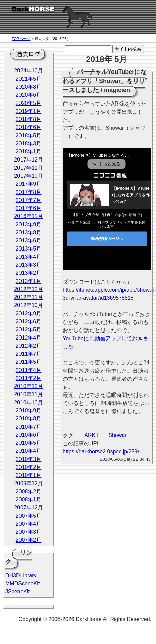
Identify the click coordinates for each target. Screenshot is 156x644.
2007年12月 (28, 508)
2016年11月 (28, 216)
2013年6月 (29, 241)
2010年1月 (29, 475)
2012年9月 (29, 313)
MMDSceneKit (23, 583)
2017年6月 (29, 208)
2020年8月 (29, 87)
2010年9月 (29, 411)
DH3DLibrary (21, 575)
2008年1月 (29, 500)
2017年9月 (29, 184)
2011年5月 (29, 362)
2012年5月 (29, 330)
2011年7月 (29, 354)
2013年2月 (29, 273)
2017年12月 (28, 160)
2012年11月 (28, 297)
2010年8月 (29, 419)
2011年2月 (29, 378)
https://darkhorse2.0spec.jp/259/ (101, 452)
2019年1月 (29, 111)
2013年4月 (29, 257)
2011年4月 (29, 370)
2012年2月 (29, 346)
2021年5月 (29, 79)
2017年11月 (28, 168)
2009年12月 (28, 483)
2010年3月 (29, 459)
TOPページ (21, 39)
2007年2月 (29, 540)
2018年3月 (29, 143)
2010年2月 (29, 467)
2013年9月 (29, 224)
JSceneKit (17, 592)
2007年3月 (29, 532)
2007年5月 (29, 516)
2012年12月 (28, 289)
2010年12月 (28, 386)
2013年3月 (29, 265)
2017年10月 (28, 176)
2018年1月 (29, 152)
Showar (117, 435)
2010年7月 (29, 427)
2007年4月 (29, 524)
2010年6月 (29, 435)
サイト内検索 (128, 49)
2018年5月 (29, 135)
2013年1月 (29, 281)
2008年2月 (29, 491)
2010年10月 (28, 402)
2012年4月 (29, 338)
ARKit (91, 435)
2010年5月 (29, 443)
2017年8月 (29, 192)
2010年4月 (29, 451)
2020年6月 (29, 95)
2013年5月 (29, 249)
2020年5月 (29, 103)
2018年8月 (29, 119)
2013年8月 (29, 232)
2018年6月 (29, 127)
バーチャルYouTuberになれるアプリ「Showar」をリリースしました (105, 81)
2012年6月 (29, 321)
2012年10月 (28, 305)
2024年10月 (28, 71)
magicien (117, 90)
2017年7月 (29, 200)
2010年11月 (28, 394)
